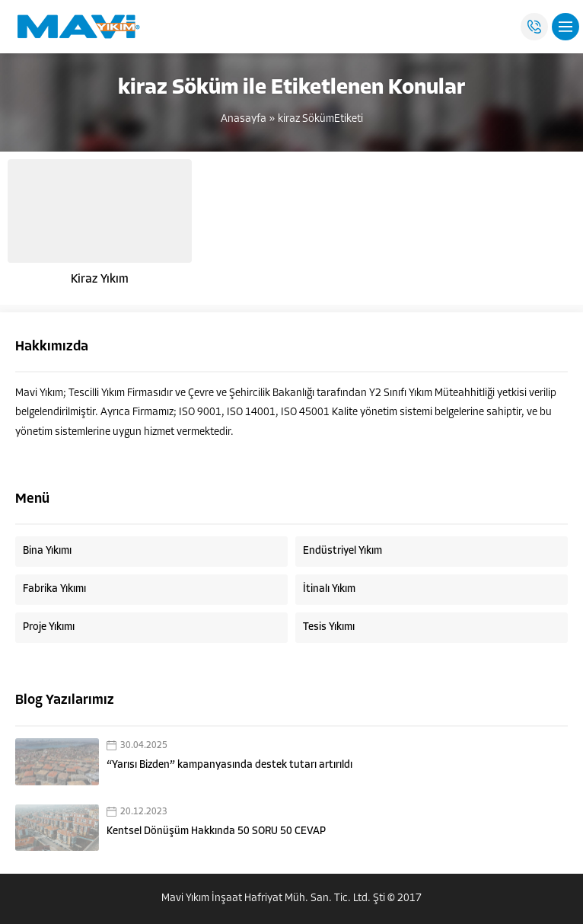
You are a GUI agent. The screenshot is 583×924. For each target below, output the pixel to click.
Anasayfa (244, 119)
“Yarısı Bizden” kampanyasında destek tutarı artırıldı (229, 765)
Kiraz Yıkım (100, 280)
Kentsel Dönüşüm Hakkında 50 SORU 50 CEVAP (216, 831)
